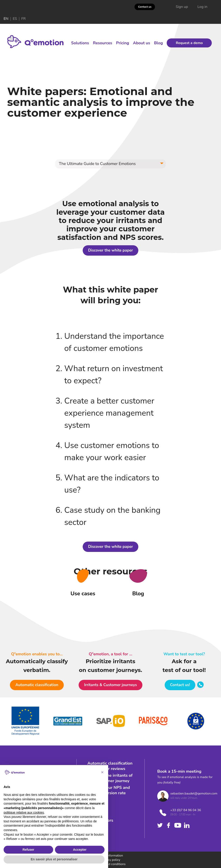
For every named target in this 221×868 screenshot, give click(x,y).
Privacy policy (111, 860)
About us (141, 43)
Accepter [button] (80, 850)
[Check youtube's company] (178, 825)
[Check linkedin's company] (187, 825)
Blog (158, 43)
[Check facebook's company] (169, 825)
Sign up (182, 7)
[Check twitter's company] (160, 825)
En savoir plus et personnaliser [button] (54, 859)
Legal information (110, 856)
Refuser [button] (28, 850)
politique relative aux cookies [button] (24, 812)
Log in (202, 7)
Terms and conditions (111, 864)
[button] (110, 164)
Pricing (123, 43)
